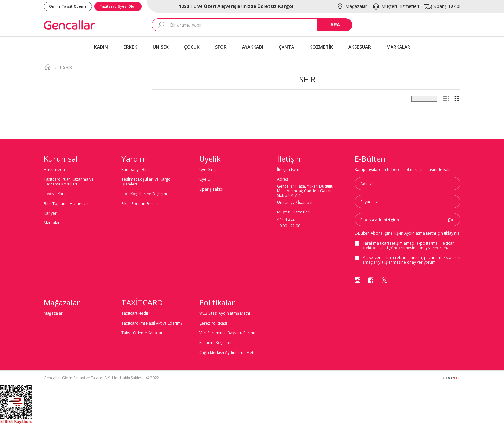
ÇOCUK (192, 47)
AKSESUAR (360, 47)
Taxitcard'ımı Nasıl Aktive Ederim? (152, 323)
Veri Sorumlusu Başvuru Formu (227, 333)
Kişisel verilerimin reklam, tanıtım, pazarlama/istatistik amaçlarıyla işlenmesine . (411, 260)
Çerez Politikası (213, 323)
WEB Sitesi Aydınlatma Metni (225, 313)
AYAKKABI (253, 47)
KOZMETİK (321, 47)
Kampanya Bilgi (135, 170)
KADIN (101, 47)
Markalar (52, 223)
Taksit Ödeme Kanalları (143, 333)
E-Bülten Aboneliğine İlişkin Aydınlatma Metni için (407, 233)
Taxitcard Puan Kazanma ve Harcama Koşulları (69, 182)
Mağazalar (53, 313)
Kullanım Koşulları (215, 343)
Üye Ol (205, 179)
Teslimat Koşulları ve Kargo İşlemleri (146, 182)
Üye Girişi (208, 170)
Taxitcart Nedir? (136, 313)
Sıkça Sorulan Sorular (140, 204)
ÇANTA (286, 47)
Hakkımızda (54, 170)
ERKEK (130, 47)
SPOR (221, 47)
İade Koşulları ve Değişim (144, 194)
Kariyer (50, 213)
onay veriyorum (421, 262)
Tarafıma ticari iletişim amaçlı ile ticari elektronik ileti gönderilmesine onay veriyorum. (409, 246)
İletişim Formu (290, 170)
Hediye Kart (54, 194)
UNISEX (161, 47)
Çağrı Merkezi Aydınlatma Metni (228, 353)
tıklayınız (452, 233)
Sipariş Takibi (211, 189)
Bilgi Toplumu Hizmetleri (66, 204)
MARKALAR (398, 47)
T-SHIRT (66, 67)
